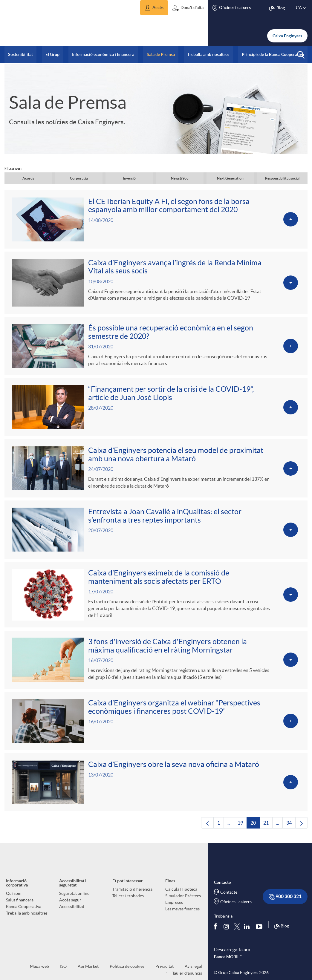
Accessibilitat (72, 912)
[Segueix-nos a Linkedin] (248, 932)
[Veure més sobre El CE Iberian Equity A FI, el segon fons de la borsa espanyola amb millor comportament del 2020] (156, 220)
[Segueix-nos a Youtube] (260, 932)
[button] (154, 8)
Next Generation (230, 178)
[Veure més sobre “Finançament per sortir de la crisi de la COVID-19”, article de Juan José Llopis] (156, 409)
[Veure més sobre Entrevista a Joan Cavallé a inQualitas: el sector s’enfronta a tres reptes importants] (156, 533)
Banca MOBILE (228, 962)
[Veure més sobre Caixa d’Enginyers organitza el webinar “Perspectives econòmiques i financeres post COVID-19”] (156, 726)
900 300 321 (285, 902)
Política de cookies (127, 972)
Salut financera (20, 906)
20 (255, 830)
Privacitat (164, 972)
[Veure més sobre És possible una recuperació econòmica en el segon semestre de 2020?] (156, 347)
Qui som (14, 899)
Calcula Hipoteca (181, 895)
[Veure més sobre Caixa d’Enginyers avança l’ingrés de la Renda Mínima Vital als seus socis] (156, 284)
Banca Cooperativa (24, 912)
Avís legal (193, 972)
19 (242, 830)
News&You (180, 178)
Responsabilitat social (282, 178)
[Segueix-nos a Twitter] (237, 932)
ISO (63, 972)
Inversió (129, 178)
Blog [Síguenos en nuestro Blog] (282, 932)
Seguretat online (74, 899)
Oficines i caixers (236, 907)
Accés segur (70, 906)
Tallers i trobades (128, 901)
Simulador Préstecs (183, 901)
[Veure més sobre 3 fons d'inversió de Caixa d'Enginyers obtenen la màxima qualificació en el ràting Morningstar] (156, 664)
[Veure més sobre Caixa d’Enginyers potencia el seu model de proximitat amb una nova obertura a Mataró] (156, 471)
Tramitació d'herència (132, 895)
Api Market (88, 972)
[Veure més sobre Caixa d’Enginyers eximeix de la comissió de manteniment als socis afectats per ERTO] (156, 598)
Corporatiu (79, 178)
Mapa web (39, 972)
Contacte (229, 898)
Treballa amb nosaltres (27, 919)
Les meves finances (182, 915)
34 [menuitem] (291, 830)
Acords (28, 178)
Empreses (174, 908)
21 (268, 830)
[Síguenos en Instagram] (227, 932)
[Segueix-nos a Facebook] (217, 932)
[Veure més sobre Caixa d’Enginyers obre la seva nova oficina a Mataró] (156, 787)
